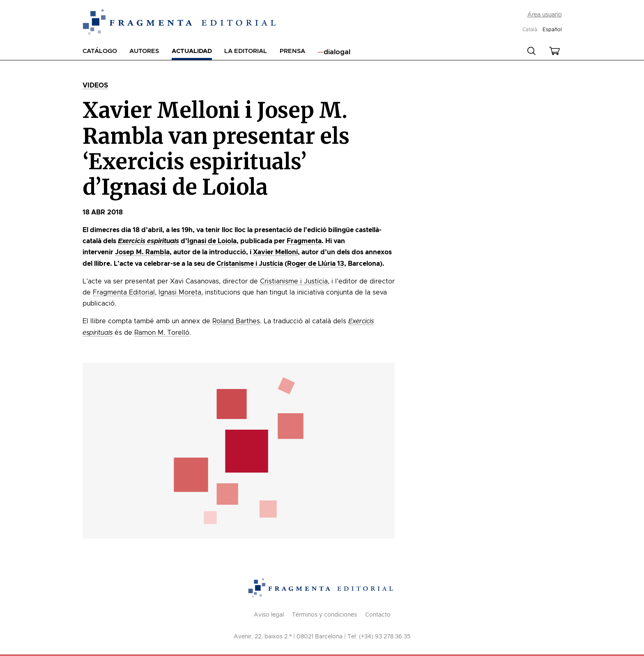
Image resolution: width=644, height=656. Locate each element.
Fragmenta (304, 241)
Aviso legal (269, 615)
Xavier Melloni (275, 252)
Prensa (292, 51)
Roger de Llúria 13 (316, 264)
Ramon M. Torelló (162, 333)
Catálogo (100, 51)
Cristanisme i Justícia (250, 264)
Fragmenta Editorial (124, 292)
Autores (144, 51)
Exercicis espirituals (148, 241)
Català (530, 30)
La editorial (246, 51)
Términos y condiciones (324, 615)
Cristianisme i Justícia (294, 281)
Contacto (378, 615)
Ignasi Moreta (180, 292)
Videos (95, 85)
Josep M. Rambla (142, 252)
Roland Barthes (236, 321)
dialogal (337, 52)
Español (552, 30)
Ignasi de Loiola (212, 241)
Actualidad (192, 51)
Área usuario (545, 15)
